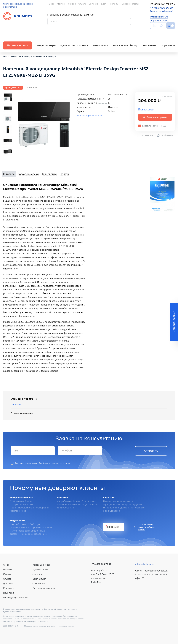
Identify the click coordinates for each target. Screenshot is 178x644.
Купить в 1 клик (146, 109)
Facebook (167, 33)
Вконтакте (159, 33)
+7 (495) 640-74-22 (101, 564)
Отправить (151, 451)
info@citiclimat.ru (159, 17)
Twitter (173, 33)
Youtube (152, 33)
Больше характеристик (90, 116)
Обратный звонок (159, 20)
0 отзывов (32, 88)
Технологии (49, 174)
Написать (16, 404)
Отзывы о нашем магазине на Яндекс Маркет (147, 527)
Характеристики (28, 174)
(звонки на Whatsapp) (162, 9)
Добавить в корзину (155, 117)
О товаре (9, 174)
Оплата (64, 174)
